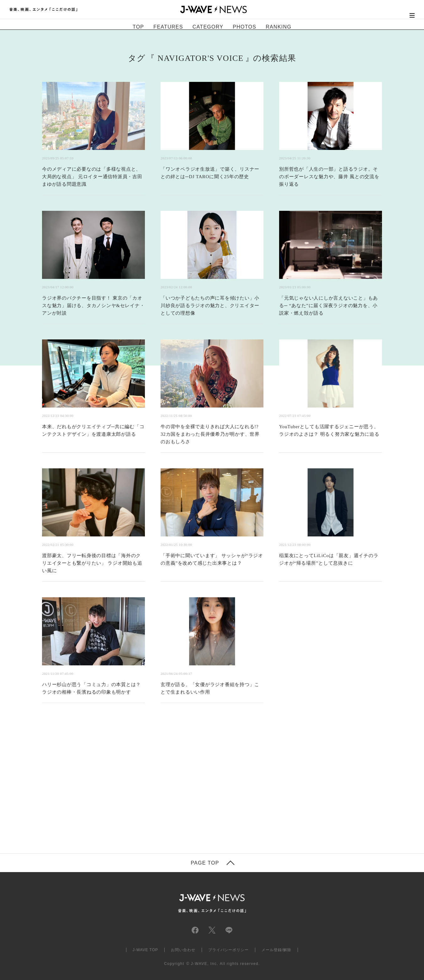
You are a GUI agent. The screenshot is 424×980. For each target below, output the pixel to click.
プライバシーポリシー (229, 950)
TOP (138, 27)
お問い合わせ (183, 950)
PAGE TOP (205, 863)
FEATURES (168, 27)
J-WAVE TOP (145, 950)
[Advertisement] (149, 786)
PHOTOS (244, 27)
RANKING (278, 27)
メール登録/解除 (276, 950)
